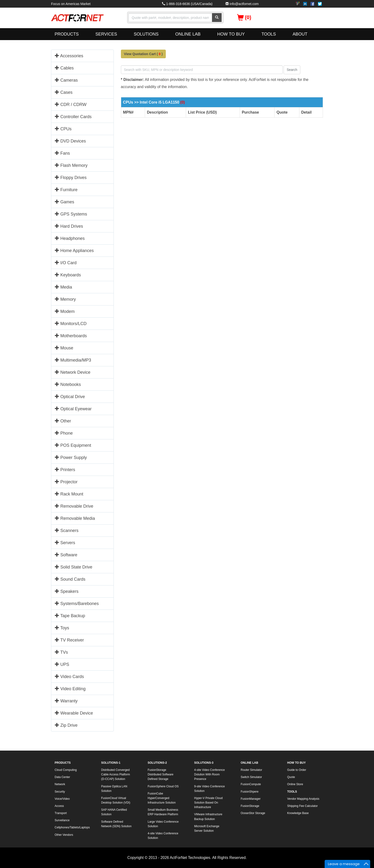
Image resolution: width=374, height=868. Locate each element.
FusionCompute (251, 784)
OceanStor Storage (253, 813)
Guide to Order (297, 770)
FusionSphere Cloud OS (163, 786)
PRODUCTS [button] (67, 34)
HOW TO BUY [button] (231, 34)
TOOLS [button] (269, 34)
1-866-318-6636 (178, 4)
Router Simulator (251, 770)
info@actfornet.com (244, 4)
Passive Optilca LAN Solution (114, 789)
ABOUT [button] (300, 34)
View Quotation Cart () (143, 54)
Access (59, 806)
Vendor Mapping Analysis (303, 799)
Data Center (62, 777)
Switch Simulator (251, 777)
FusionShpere (250, 792)
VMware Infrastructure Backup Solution (208, 817)
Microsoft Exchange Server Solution (207, 829)
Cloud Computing (66, 770)
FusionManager (251, 799)
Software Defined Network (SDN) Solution (116, 824)
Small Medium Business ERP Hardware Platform (163, 812)
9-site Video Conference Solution (210, 789)
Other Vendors (64, 835)
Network (60, 784)
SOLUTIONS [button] (146, 34)
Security (60, 792)
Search (292, 70)
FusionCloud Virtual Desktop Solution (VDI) (116, 800)
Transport (61, 813)
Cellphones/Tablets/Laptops (72, 827)
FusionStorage (250, 806)
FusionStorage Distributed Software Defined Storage (161, 774)
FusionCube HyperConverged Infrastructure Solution (162, 798)
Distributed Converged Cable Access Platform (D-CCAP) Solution (116, 774)
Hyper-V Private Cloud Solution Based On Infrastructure (208, 803)
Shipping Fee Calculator (302, 806)
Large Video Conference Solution (163, 824)
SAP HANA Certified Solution (114, 812)
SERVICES (106, 34)
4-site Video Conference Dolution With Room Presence (210, 774)
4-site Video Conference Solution (163, 836)
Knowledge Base (298, 813)
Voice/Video (62, 799)
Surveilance (62, 820)
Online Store (295, 784)
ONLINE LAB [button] (188, 34)
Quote (291, 777)
